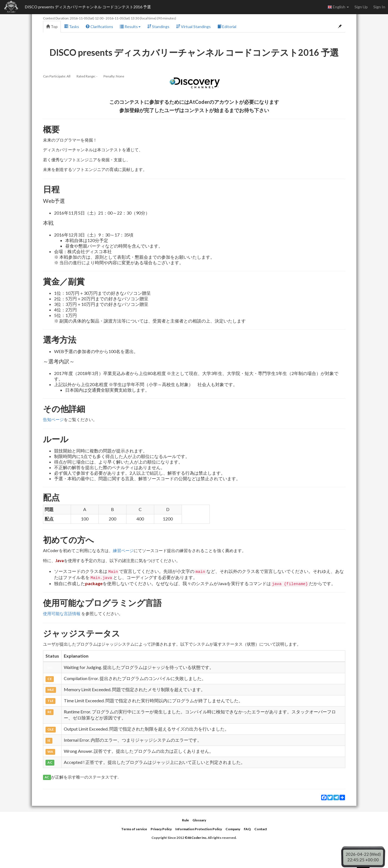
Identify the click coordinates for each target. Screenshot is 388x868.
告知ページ (53, 419)
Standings (158, 27)
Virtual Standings (193, 27)
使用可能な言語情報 (62, 613)
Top (52, 27)
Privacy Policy (161, 829)
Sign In (379, 7)
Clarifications (99, 27)
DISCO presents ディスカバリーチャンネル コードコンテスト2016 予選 (88, 7)
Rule (185, 820)
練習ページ (123, 550)
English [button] (338, 7)
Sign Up (361, 7)
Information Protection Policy (199, 829)
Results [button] (130, 27)
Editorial (227, 27)
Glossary (199, 820)
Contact (261, 829)
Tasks (72, 27)
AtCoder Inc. (197, 838)
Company (233, 829)
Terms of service (134, 829)
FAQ (247, 829)
